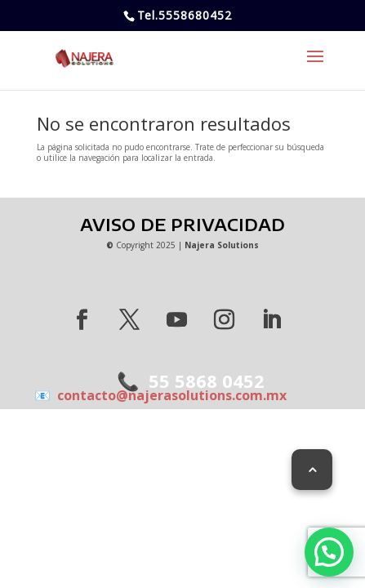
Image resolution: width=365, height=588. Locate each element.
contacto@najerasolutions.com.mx (169, 395)
